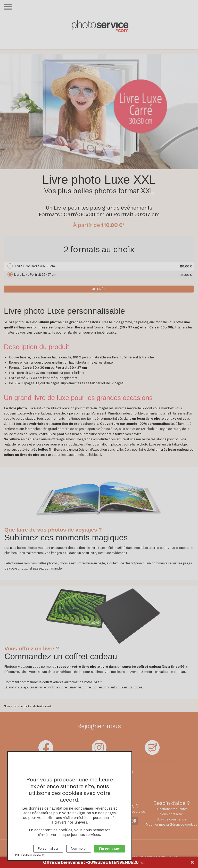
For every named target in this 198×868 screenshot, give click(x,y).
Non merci (79, 848)
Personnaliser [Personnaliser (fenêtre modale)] (48, 848)
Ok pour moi (110, 849)
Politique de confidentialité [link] (30, 855)
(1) (141, 863)
